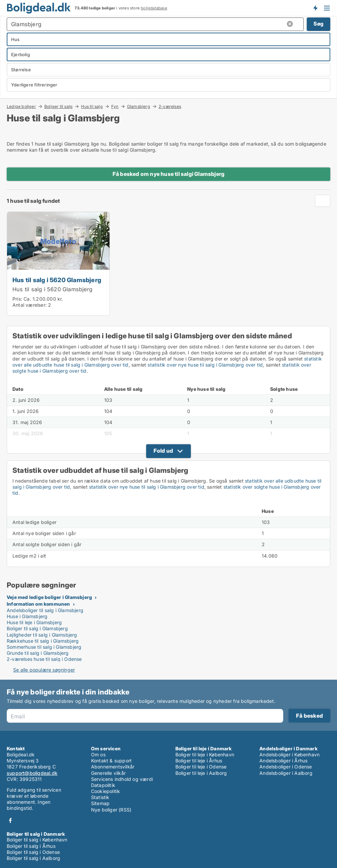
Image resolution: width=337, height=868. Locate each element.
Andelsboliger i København (289, 754)
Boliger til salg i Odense (33, 852)
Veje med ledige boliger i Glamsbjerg (49, 597)
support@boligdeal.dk (32, 773)
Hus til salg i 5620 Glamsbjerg (57, 280)
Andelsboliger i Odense (286, 767)
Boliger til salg (58, 106)
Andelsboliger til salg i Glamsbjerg (45, 610)
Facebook (10, 820)
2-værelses (170, 107)
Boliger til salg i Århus (31, 846)
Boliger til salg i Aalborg (33, 858)
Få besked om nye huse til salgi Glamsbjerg (168, 174)
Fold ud (163, 451)
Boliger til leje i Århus (199, 761)
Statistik (100, 797)
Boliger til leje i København (205, 754)
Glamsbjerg (139, 106)
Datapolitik (103, 785)
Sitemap (100, 803)
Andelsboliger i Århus (283, 761)
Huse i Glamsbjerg (27, 616)
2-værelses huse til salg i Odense (44, 659)
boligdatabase (154, 8)
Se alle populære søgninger (44, 670)
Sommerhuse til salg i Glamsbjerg (44, 647)
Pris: (18, 299)
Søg (319, 24)
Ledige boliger (21, 106)
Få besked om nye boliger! (315, 8)
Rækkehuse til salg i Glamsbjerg (43, 641)
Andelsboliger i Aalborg (286, 773)
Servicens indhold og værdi (122, 779)
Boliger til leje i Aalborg (201, 773)
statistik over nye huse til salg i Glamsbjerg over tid (205, 365)
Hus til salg (92, 106)
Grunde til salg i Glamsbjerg (38, 653)
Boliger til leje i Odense (201, 767)
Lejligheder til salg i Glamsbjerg (42, 635)
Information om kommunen (38, 604)
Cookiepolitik (106, 791)
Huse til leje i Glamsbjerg (34, 622)
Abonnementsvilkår (113, 767)
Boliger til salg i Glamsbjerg (37, 628)
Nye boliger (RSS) (111, 810)
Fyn (115, 106)
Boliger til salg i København (37, 840)
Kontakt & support (111, 761)
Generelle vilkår (108, 773)
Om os (98, 754)
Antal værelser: (30, 305)
